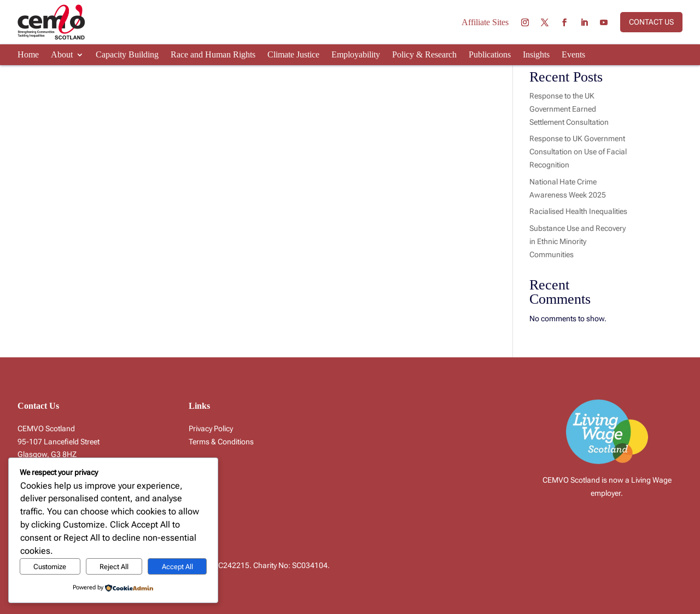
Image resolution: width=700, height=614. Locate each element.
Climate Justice (293, 55)
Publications (490, 55)
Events (573, 55)
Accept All (177, 567)
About (62, 55)
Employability (356, 55)
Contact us (651, 22)
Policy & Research (424, 55)
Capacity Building (127, 55)
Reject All (114, 567)
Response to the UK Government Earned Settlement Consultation (569, 109)
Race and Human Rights (213, 55)
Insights (536, 55)
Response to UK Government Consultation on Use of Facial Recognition (578, 152)
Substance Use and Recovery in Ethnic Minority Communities (577, 241)
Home (28, 55)
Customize (50, 567)
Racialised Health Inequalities (578, 211)
